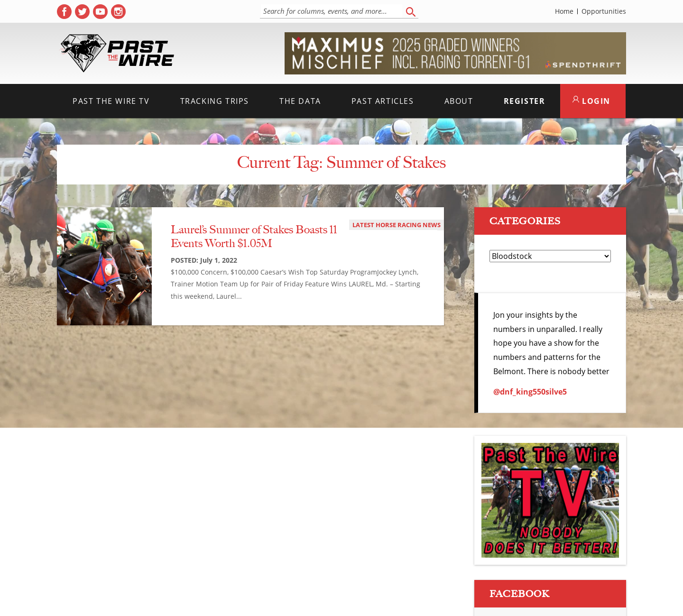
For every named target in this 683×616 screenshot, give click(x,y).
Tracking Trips (215, 101)
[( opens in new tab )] (64, 12)
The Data (300, 101)
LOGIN (591, 101)
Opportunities (604, 11)
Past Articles (383, 101)
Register (525, 101)
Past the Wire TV (111, 101)
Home (564, 11)
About (459, 101)
